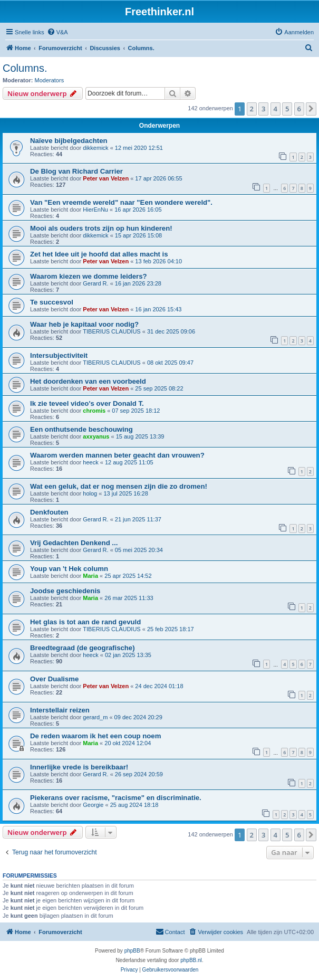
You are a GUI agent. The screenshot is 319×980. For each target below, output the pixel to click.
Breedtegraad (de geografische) (83, 648)
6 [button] (299, 109)
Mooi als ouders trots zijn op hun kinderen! (101, 228)
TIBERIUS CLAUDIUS (112, 331)
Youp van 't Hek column (69, 569)
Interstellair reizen (60, 710)
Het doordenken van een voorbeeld (88, 381)
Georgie (93, 805)
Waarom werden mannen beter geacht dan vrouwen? (117, 455)
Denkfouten (49, 512)
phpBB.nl (191, 960)
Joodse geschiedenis (65, 591)
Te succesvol (52, 302)
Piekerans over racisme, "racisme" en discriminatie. (116, 798)
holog (90, 493)
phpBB (132, 951)
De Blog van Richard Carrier (76, 171)
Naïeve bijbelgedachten (69, 141)
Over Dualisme (54, 679)
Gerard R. (95, 283)
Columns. (25, 68)
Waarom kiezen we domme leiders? (89, 276)
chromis (94, 411)
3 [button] (263, 109)
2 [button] (252, 109)
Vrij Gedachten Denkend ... (74, 543)
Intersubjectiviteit (59, 355)
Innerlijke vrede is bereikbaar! (79, 767)
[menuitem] (57, 32)
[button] (311, 109)
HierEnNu (95, 210)
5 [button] (287, 109)
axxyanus (96, 436)
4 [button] (275, 109)
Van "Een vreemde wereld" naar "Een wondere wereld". (121, 202)
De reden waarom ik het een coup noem (95, 736)
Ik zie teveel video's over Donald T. (87, 403)
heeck (90, 462)
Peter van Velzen (106, 178)
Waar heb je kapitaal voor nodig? (84, 324)
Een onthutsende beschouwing (81, 429)
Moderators (50, 80)
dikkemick (95, 148)
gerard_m (95, 717)
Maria (90, 576)
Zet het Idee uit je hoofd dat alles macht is (99, 254)
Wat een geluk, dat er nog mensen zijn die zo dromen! (119, 486)
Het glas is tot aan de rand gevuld (85, 622)
